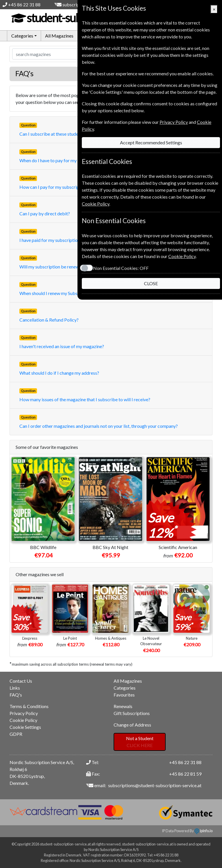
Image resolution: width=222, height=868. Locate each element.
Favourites (124, 695)
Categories (125, 688)
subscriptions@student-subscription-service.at (155, 785)
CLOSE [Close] (151, 283)
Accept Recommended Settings (151, 142)
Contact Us (21, 681)
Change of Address (132, 725)
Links (15, 688)
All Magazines (59, 36)
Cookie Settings (25, 727)
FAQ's (16, 695)
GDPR (16, 734)
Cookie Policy (23, 720)
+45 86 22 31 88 (24, 4)
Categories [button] (22, 36)
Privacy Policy (24, 713)
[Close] (214, 9)
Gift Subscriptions (132, 713)
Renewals (123, 706)
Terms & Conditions (29, 706)
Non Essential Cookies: (121, 268)
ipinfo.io (203, 831)
